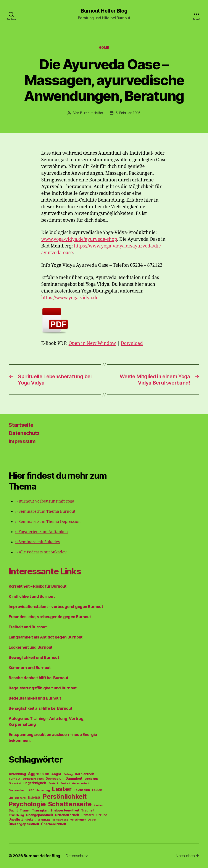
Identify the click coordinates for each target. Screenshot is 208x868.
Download (132, 343)
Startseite (21, 425)
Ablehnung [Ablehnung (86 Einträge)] (17, 774)
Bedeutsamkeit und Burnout (35, 698)
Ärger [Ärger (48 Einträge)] (92, 820)
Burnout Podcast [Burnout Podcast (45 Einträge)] (33, 779)
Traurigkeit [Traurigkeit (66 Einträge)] (40, 810)
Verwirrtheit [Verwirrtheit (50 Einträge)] (78, 820)
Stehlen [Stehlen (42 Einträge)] (98, 805)
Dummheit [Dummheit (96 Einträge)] (74, 778)
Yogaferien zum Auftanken (41, 532)
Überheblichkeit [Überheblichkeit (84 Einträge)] (54, 824)
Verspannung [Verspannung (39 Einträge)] (60, 820)
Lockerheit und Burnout (31, 647)
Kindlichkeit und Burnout (32, 596)
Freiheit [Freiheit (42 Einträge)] (65, 783)
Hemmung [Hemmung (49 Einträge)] (43, 790)
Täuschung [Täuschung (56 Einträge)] (16, 815)
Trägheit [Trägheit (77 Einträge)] (88, 810)
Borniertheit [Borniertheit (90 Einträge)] (85, 774)
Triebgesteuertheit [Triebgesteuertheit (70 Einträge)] (65, 810)
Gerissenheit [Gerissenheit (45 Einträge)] (17, 790)
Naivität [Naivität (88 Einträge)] (34, 798)
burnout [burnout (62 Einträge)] (15, 779)
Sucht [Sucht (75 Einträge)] (13, 810)
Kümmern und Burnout (30, 668)
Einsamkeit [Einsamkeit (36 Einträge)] (15, 783)
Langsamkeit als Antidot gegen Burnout (46, 637)
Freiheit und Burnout (28, 627)
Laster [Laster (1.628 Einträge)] (62, 789)
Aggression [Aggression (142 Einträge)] (39, 774)
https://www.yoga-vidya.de (70, 298)
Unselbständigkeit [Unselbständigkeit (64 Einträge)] (22, 820)
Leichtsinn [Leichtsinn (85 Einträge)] (82, 790)
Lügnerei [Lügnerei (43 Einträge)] (20, 798)
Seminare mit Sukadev (38, 542)
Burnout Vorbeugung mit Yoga (45, 501)
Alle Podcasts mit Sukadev (41, 552)
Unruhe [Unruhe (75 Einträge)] (102, 815)
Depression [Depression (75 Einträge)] (55, 778)
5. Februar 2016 (128, 113)
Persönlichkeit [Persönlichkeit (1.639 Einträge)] (65, 796)
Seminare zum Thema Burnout (45, 512)
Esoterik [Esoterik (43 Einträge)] (54, 783)
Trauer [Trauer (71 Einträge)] (25, 810)
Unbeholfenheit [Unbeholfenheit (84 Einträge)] (67, 815)
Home (104, 48)
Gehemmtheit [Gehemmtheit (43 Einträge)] (80, 783)
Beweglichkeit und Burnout (34, 657)
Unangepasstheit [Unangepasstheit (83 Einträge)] (39, 815)
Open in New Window (92, 343)
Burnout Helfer (92, 113)
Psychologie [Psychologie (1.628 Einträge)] (27, 804)
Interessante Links (45, 571)
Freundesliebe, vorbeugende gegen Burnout (50, 617)
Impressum (22, 441)
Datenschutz (24, 433)
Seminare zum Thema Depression (48, 522)
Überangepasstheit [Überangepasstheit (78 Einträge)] (24, 824)
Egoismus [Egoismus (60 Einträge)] (91, 779)
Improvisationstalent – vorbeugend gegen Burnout (56, 607)
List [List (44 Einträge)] (11, 798)
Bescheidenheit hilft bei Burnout (38, 678)
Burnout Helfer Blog (104, 11)
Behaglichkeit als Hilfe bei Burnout (40, 708)
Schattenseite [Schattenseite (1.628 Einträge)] (70, 804)
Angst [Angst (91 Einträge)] (56, 774)
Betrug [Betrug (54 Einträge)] (68, 774)
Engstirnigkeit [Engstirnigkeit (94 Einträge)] (35, 783)
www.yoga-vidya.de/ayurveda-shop (79, 239)
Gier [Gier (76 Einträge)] (31, 790)
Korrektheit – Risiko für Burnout (37, 586)
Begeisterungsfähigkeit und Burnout (43, 688)
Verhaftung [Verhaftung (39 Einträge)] (44, 820)
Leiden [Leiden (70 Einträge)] (97, 790)
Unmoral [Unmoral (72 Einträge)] (88, 815)
